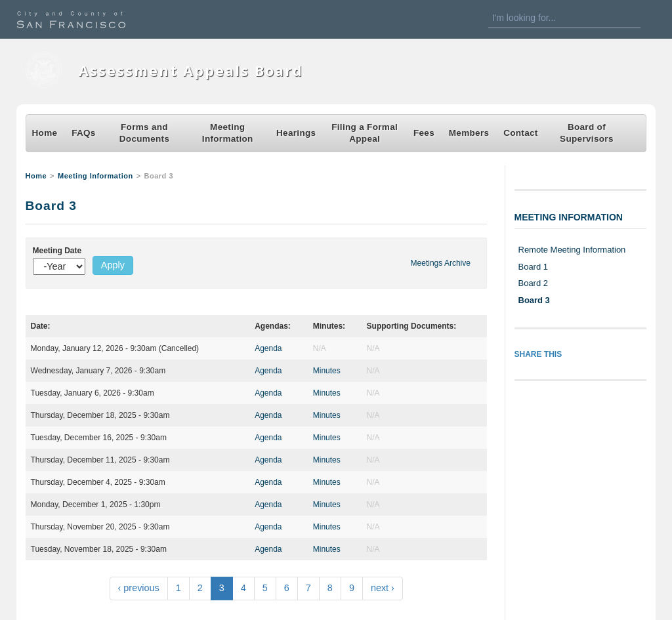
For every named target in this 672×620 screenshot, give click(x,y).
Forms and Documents (144, 133)
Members (469, 133)
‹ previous (139, 588)
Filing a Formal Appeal (365, 133)
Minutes (327, 371)
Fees (424, 133)
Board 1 (533, 267)
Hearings (296, 133)
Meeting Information (228, 133)
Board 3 (534, 300)
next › (383, 588)
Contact (521, 133)
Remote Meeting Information (572, 250)
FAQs (84, 133)
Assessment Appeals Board (191, 71)
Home (45, 133)
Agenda (268, 348)
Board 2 (533, 283)
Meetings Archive (441, 263)
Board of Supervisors (587, 133)
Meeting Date (57, 251)
